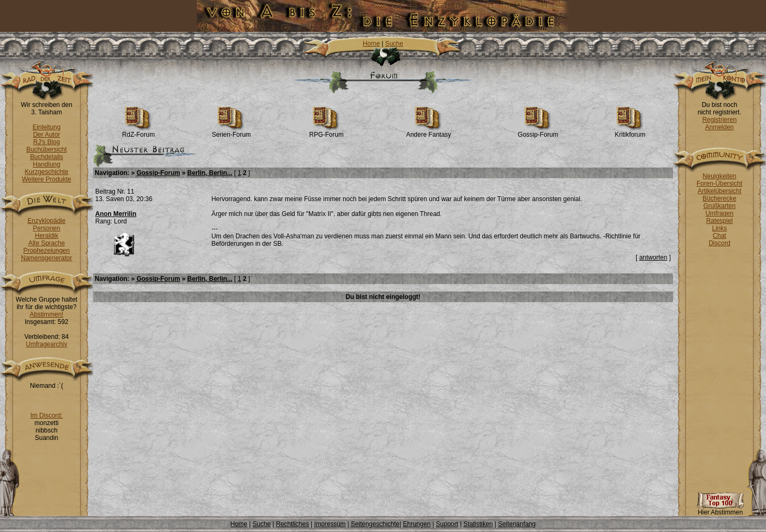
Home (371, 44)
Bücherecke (719, 198)
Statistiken (478, 524)
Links (719, 228)
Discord (719, 243)
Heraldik (46, 236)
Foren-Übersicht (719, 184)
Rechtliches (293, 524)
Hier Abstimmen (720, 509)
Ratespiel (719, 221)
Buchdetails (46, 157)
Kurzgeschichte (46, 172)
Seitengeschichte (375, 524)
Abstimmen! (47, 314)
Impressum (330, 524)
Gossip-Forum (538, 132)
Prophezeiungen (47, 251)
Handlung (47, 164)
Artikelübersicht (719, 191)
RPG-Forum (326, 132)
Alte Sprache (47, 243)
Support (447, 524)
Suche (394, 44)
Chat (719, 236)
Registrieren (719, 120)
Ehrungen (417, 524)
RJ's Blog (46, 142)
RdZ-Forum (139, 132)
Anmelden (719, 127)
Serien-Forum (231, 132)
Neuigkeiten (719, 176)
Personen (47, 228)
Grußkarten (719, 206)
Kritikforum (630, 132)
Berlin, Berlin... (210, 173)
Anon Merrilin (116, 214)
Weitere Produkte (47, 179)
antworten (653, 257)
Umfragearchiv (46, 344)
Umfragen (719, 213)
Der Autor (47, 135)
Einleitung (47, 127)
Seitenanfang (517, 524)
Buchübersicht (46, 149)
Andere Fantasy (428, 132)
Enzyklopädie (47, 221)
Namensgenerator (46, 258)
